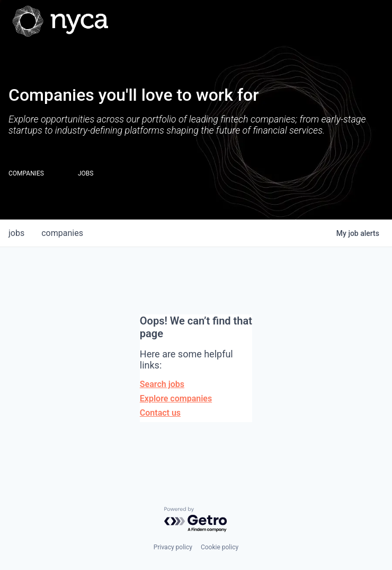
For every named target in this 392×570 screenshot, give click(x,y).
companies (62, 233)
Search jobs (162, 384)
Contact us (160, 413)
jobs (16, 233)
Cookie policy (220, 547)
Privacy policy (173, 547)
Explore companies (176, 398)
